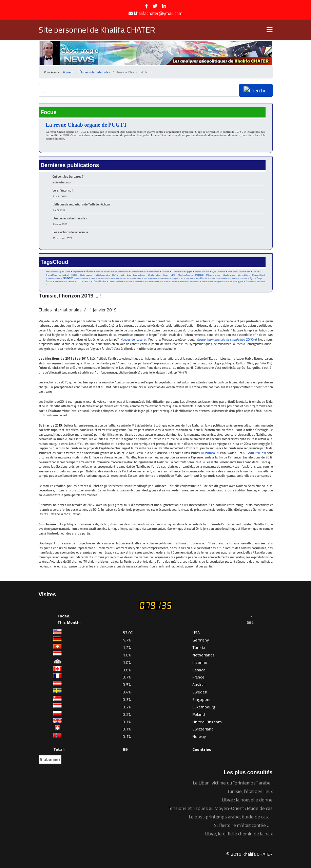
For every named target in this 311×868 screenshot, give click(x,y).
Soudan (244, 278)
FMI (249, 272)
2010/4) (251, 339)
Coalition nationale (139, 272)
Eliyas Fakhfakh (202, 272)
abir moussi (194, 282)
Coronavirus (154, 272)
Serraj (234, 278)
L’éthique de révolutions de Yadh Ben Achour (158, 207)
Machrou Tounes (185, 275)
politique (222, 282)
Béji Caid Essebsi (121, 272)
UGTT (79, 282)
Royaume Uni (192, 278)
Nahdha (68, 278)
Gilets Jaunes (86, 275)
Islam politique (139, 275)
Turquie (71, 281)
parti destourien (209, 282)
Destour (166, 272)
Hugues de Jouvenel (133, 339)
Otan (127, 278)
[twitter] (155, 6)
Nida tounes (116, 278)
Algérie (90, 272)
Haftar (115, 275)
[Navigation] (270, 30)
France (74, 275)
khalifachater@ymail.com (158, 13)
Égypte (240, 282)
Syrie (252, 278)
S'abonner (50, 759)
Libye (173, 275)
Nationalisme (82, 278)
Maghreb (199, 275)
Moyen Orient (244, 275)
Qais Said (179, 278)
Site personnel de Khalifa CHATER (97, 30)
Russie (204, 278)
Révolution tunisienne (219, 278)
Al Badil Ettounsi (254, 453)
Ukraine (103, 281)
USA (95, 281)
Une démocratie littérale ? (158, 221)
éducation (261, 282)
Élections (250, 282)
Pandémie (136, 278)
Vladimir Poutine (154, 282)
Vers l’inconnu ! (158, 193)
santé (231, 282)
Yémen (183, 282)
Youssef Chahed (170, 282)
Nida (93, 278)
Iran (129, 275)
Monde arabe (229, 275)
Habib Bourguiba (102, 275)
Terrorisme (60, 282)
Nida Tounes (103, 278)
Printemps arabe (151, 278)
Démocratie (177, 272)
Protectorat (167, 278)
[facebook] (146, 6)
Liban (166, 275)
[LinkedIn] (164, 6)
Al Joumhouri (78, 272)
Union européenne (136, 282)
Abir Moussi (51, 272)
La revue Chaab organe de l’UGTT (86, 125)
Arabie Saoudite (103, 272)
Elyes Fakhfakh (218, 272)
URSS (87, 282)
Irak (123, 275)
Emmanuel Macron (236, 272)
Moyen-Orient (259, 275)
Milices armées (213, 275)
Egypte (189, 272)
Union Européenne (117, 282)
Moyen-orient (54, 278)
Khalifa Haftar (154, 275)
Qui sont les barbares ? (158, 179)
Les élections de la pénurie (158, 235)
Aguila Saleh (64, 272)
